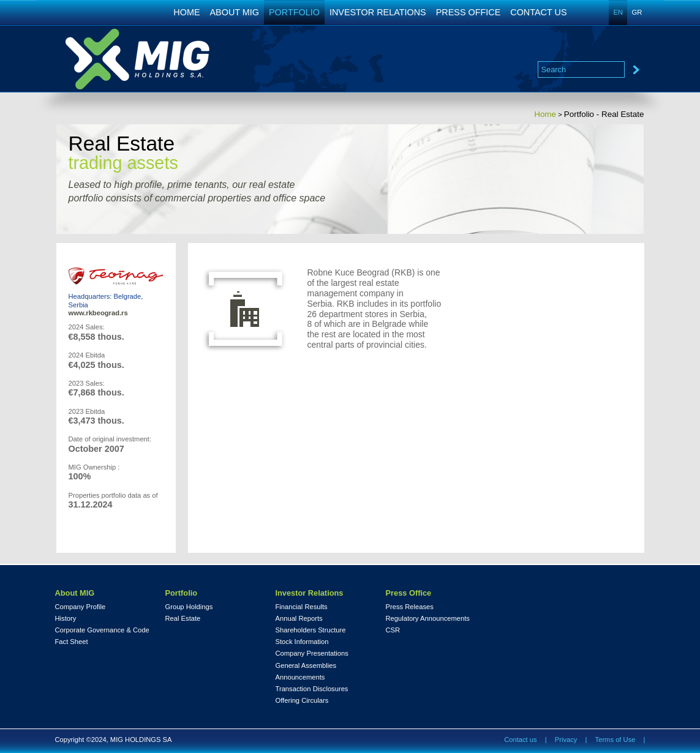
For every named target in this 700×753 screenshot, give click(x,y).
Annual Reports (299, 619)
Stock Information (302, 642)
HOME (186, 12)
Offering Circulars (302, 701)
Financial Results (302, 607)
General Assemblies (306, 666)
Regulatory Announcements (428, 619)
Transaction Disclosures (312, 689)
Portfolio (182, 593)
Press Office (409, 593)
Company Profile (81, 607)
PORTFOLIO (294, 12)
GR (637, 12)
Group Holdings (189, 607)
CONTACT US (538, 12)
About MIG (75, 593)
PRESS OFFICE (469, 12)
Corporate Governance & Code (102, 630)
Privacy (566, 740)
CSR (393, 630)
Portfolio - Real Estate (604, 114)
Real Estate (183, 619)
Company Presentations (312, 654)
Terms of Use (615, 740)
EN (619, 12)
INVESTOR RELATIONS (378, 12)
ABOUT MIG (235, 12)
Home (545, 114)
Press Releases (410, 607)
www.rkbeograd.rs (98, 313)
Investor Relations (310, 593)
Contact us (520, 740)
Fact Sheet (72, 642)
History (66, 619)
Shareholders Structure (311, 630)
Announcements (300, 677)
